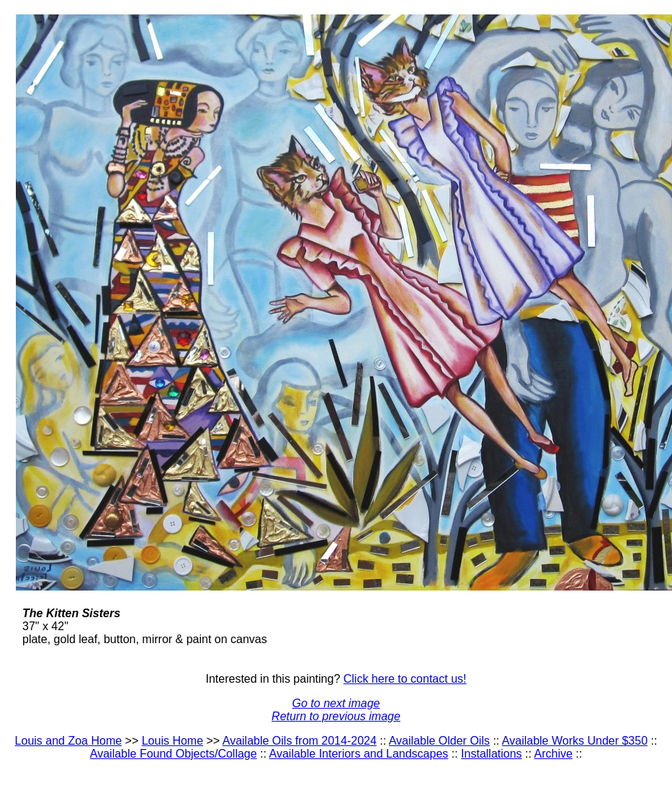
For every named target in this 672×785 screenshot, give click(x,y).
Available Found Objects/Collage (174, 754)
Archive (554, 754)
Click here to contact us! (405, 679)
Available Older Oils (439, 741)
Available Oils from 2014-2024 (300, 741)
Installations (492, 754)
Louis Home (173, 741)
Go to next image (336, 703)
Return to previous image (336, 716)
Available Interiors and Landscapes (359, 754)
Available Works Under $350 (575, 741)
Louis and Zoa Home (69, 741)
